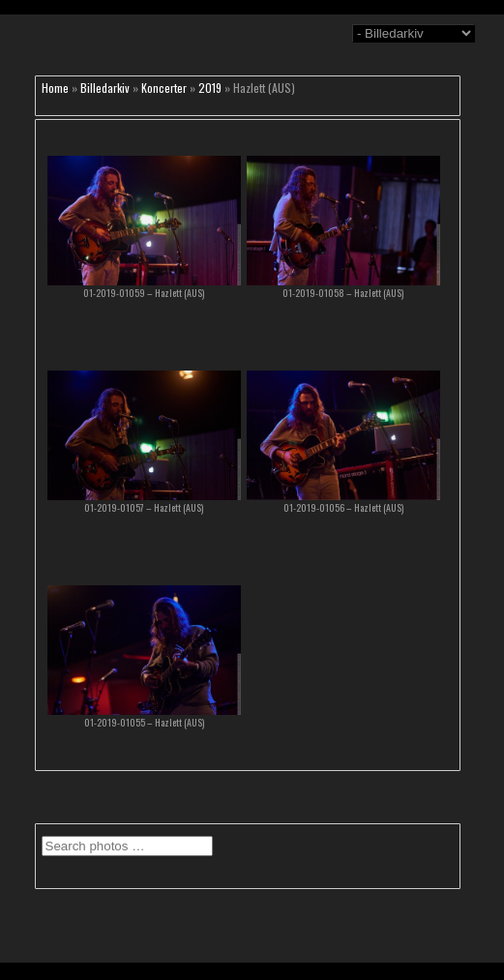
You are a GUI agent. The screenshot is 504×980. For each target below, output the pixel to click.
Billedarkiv (105, 88)
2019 (210, 88)
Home (55, 88)
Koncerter (164, 88)
